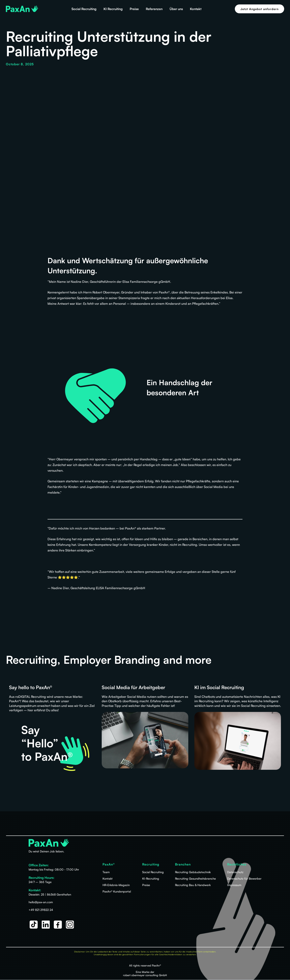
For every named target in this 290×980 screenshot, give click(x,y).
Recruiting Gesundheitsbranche (195, 878)
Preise (134, 9)
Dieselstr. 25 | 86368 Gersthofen (50, 894)
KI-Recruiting (151, 878)
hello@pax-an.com (41, 902)
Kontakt (196, 9)
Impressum (234, 885)
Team (106, 872)
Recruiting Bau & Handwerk (193, 885)
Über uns (176, 9)
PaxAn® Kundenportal (117, 891)
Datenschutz (235, 872)
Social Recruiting (84, 9)
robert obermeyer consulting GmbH (145, 975)
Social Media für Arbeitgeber (133, 687)
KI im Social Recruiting (219, 687)
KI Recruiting (113, 9)
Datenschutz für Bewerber (244, 878)
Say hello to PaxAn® (31, 687)
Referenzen (154, 9)
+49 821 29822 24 (41, 910)
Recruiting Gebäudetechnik (193, 872)
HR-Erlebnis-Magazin (116, 885)
